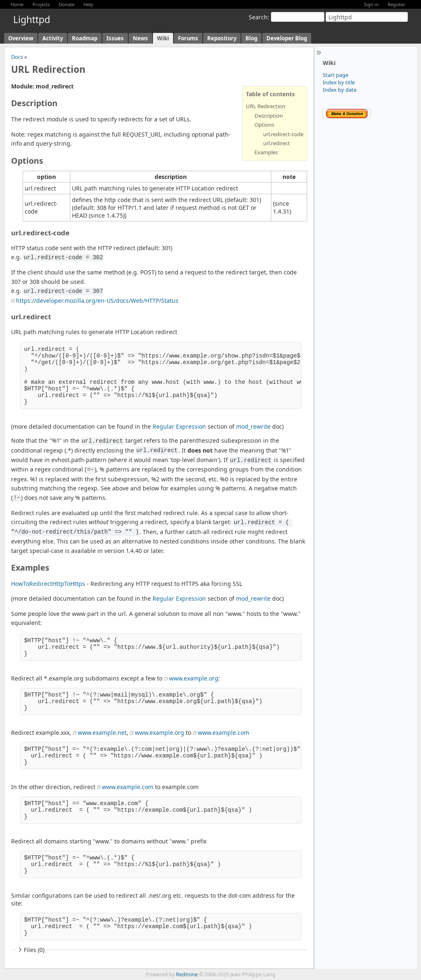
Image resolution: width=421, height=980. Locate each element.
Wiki (163, 38)
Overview (21, 38)
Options (264, 125)
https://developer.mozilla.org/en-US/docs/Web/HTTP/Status (97, 301)
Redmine (187, 974)
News (140, 38)
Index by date (340, 90)
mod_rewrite (253, 426)
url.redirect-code (283, 134)
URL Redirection (266, 106)
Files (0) (30, 950)
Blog (251, 38)
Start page (335, 75)
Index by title (339, 82)
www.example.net (102, 733)
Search (258, 17)
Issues (115, 38)
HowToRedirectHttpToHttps (48, 584)
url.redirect (276, 143)
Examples (266, 152)
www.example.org (194, 678)
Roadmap (85, 38)
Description (269, 116)
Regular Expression (179, 426)
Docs (17, 57)
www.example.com (223, 733)
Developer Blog (287, 38)
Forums (188, 38)
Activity (53, 38)
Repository (222, 38)
